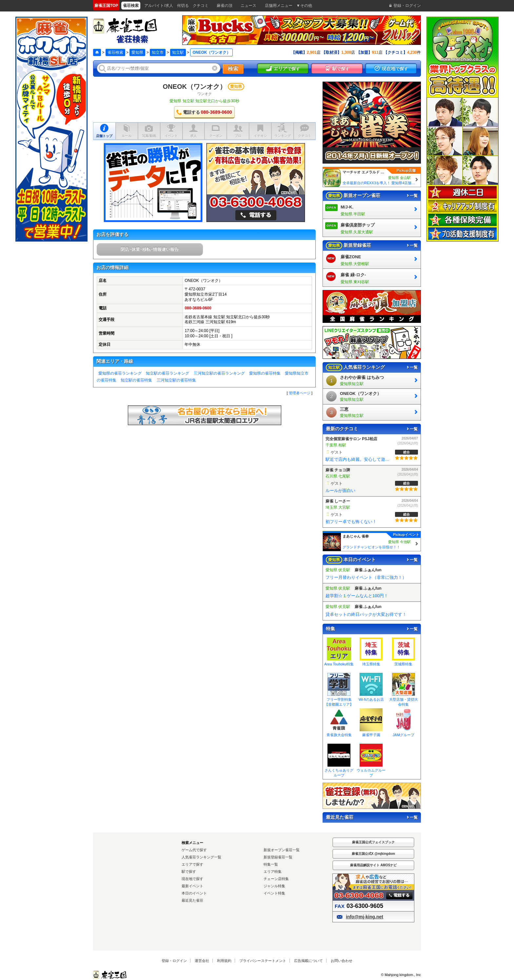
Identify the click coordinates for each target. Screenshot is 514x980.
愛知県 (137, 52)
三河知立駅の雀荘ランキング (219, 373)
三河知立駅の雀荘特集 (176, 380)
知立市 (158, 52)
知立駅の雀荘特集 (136, 380)
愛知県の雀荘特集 (265, 373)
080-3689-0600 (198, 308)
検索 (233, 69)
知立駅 (178, 52)
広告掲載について (308, 961)
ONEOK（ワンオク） (195, 87)
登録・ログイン (174, 961)
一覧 (412, 196)
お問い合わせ (342, 961)
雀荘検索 (115, 52)
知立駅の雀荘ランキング (168, 373)
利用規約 (224, 961)
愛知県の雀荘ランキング (120, 373)
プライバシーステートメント (263, 961)
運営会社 (202, 961)
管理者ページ (300, 393)
